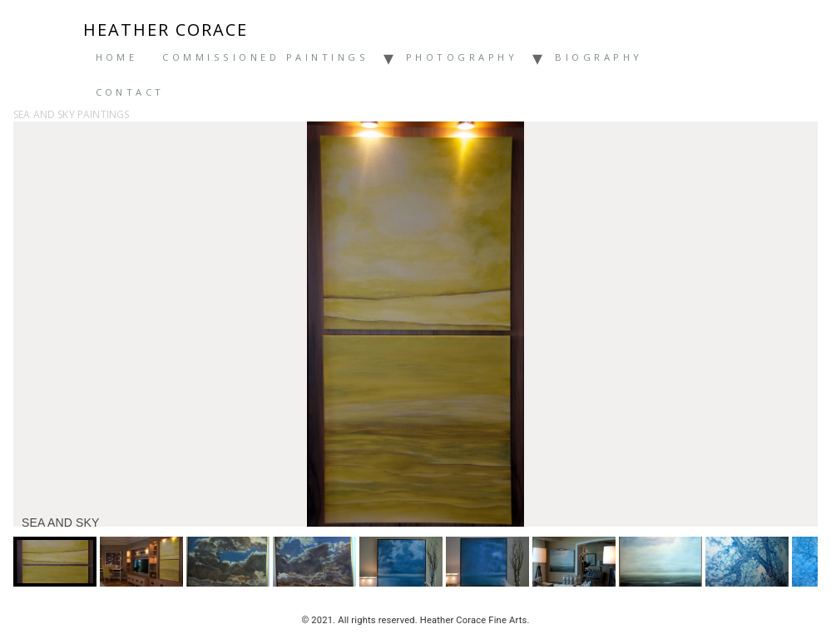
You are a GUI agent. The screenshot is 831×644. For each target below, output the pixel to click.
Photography (462, 57)
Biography (599, 57)
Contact (130, 92)
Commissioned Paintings (265, 57)
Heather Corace (166, 30)
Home (117, 57)
